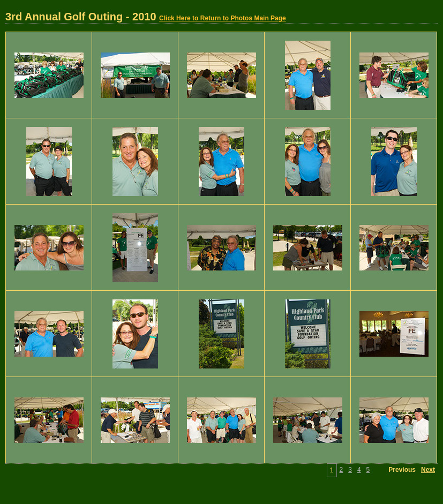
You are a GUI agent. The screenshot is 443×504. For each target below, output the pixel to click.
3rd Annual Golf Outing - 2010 (146, 17)
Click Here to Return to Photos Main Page (223, 18)
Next (428, 470)
